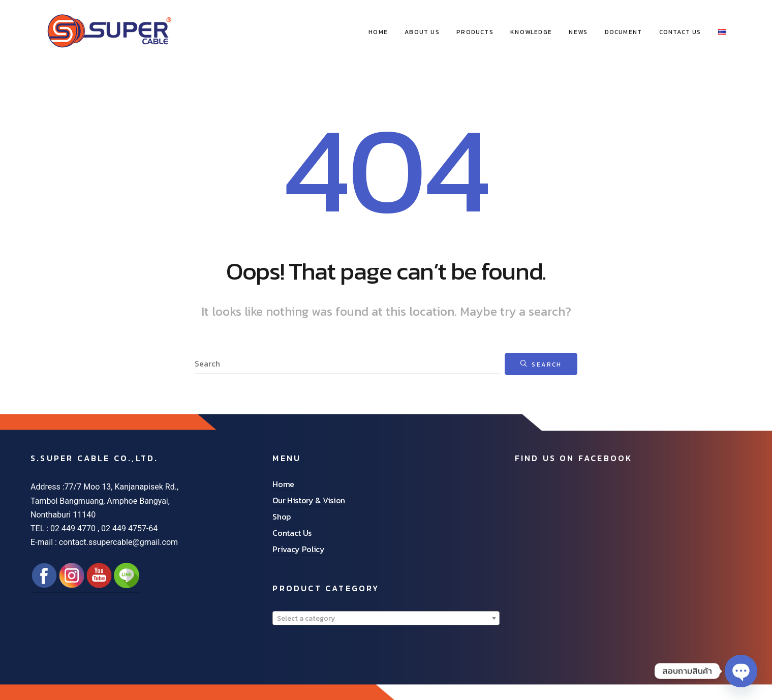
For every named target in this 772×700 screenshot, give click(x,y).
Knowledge (531, 32)
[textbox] (386, 619)
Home (283, 484)
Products (475, 32)
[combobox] (386, 618)
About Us (422, 32)
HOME (378, 32)
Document (624, 32)
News (578, 32)
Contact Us (680, 32)
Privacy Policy (299, 549)
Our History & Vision (309, 500)
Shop (282, 516)
